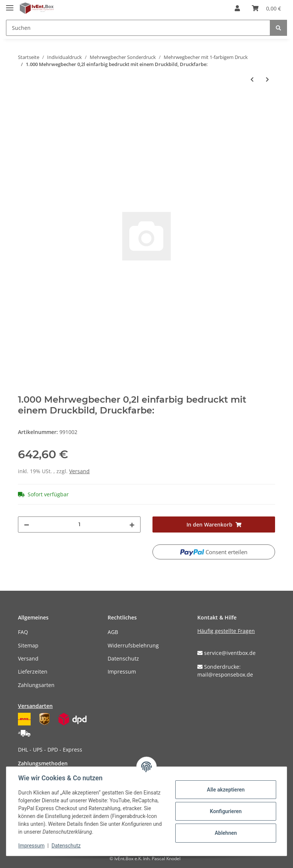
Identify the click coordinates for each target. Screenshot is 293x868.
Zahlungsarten (36, 685)
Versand (79, 471)
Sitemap (28, 645)
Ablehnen (226, 833)
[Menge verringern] (27, 524)
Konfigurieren (226, 811)
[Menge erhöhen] (132, 524)
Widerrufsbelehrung (133, 645)
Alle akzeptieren (226, 790)
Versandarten (35, 706)
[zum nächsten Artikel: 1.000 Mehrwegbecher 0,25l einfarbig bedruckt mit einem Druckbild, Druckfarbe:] (267, 79)
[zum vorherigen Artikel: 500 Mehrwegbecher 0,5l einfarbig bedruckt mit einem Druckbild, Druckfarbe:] (252, 79)
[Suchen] (138, 28)
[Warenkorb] (266, 8)
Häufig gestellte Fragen (226, 631)
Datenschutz (123, 658)
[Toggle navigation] (10, 5)
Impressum (122, 672)
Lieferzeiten (33, 672)
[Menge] (79, 524)
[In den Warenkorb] (24, 104)
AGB (113, 632)
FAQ (23, 632)
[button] (237, 8)
